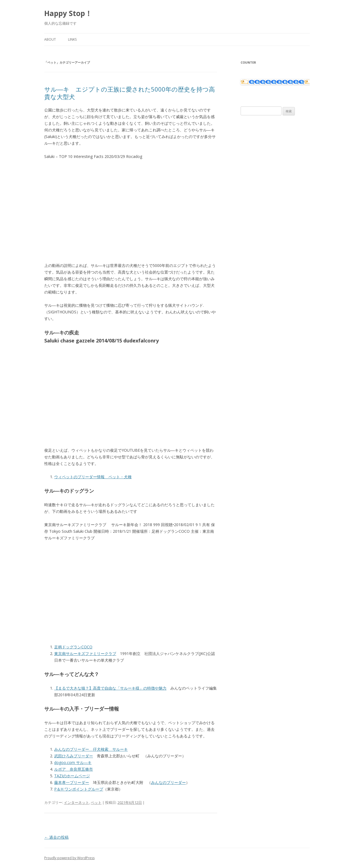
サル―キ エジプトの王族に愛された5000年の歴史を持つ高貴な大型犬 (130, 93)
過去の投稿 (56, 837)
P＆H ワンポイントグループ (79, 789)
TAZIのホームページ (72, 776)
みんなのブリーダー (168, 782)
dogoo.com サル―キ (73, 762)
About (50, 39)
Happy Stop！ (68, 13)
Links (72, 39)
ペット (96, 802)
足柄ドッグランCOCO (73, 647)
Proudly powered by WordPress (69, 858)
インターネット (76, 802)
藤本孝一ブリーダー (72, 782)
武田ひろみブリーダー (74, 756)
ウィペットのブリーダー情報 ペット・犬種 (93, 477)
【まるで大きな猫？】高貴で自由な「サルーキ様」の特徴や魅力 (110, 688)
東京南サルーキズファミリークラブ (85, 653)
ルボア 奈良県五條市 (74, 769)
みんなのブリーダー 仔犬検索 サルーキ (91, 749)
